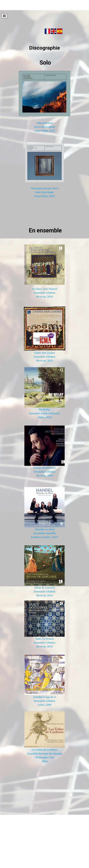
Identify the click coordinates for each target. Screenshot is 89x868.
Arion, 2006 (45, 705)
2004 (44, 761)
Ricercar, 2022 (45, 360)
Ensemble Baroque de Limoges (45, 753)
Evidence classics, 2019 (44, 537)
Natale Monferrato (45, 468)
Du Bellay (44, 409)
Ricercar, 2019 (45, 475)
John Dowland (45, 123)
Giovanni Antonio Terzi (45, 188)
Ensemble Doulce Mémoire (44, 413)
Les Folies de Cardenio (44, 750)
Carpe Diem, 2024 (44, 131)
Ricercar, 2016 (45, 595)
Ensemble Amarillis (45, 533)
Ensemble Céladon (45, 293)
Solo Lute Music (45, 192)
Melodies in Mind (45, 529)
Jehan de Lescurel (45, 588)
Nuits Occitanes (45, 639)
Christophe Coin (45, 757)
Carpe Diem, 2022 (44, 196)
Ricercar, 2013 (45, 646)
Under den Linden (45, 353)
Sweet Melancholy (44, 127)
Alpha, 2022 (45, 417)
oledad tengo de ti (45, 697)
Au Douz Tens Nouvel (45, 289)
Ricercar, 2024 (45, 297)
